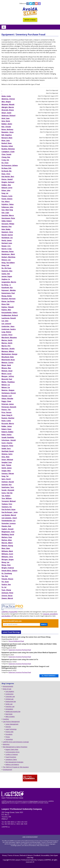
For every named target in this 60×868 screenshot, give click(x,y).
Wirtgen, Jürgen (8, 560)
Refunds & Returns (26, 855)
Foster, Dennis (7, 199)
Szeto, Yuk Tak (7, 493)
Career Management (12, 724)
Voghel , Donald (7, 529)
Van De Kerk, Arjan (8, 510)
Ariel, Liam (6, 118)
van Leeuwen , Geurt (9, 518)
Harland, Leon (7, 243)
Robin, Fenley (7, 435)
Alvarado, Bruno (8, 110)
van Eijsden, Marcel (9, 515)
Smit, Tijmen (6, 465)
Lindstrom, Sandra (9, 329)
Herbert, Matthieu (8, 257)
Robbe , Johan (7, 426)
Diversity (8, 727)
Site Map (30, 858)
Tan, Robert (6, 496)
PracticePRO (13, 612)
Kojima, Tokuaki (8, 307)
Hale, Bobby (6, 229)
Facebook (28, 4)
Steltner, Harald (8, 482)
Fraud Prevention (11, 757)
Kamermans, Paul (8, 293)
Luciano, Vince (7, 335)
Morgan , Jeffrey (8, 376)
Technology (9, 739)
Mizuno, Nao (6, 368)
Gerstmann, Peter (8, 218)
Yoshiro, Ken (6, 585)
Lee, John (5, 321)
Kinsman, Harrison (9, 299)
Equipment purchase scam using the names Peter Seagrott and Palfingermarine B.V (25, 667)
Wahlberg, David (8, 535)
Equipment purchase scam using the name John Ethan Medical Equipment (29, 653)
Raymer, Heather (8, 418)
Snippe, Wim (6, 471)
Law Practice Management (11, 722)
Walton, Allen (7, 540)
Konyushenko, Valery (9, 313)
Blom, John (6, 141)
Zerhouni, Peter (7, 593)
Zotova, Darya (7, 596)
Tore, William (7, 498)
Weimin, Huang (7, 546)
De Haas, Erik (6, 168)
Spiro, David (6, 479)
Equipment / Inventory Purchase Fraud (20, 650)
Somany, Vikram (8, 474)
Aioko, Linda (6, 96)
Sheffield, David (8, 451)
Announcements (8, 686)
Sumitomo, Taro (8, 487)
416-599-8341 (9, 824)
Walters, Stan (7, 537)
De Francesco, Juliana (10, 165)
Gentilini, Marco (8, 215)
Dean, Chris (6, 174)
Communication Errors (12, 752)
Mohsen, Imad (7, 371)
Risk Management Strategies (14, 762)
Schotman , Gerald (9, 440)
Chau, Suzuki (6, 154)
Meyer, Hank (6, 365)
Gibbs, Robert (7, 221)
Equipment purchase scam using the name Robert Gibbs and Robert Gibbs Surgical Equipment (29, 645)
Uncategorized (7, 770)
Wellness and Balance (12, 764)
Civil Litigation (10, 691)
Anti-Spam (54, 855)
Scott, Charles (7, 443)
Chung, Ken (6, 157)
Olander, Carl (7, 396)
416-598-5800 (9, 822)
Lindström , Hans (8, 326)
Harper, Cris (6, 246)
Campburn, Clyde (8, 152)
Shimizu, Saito (7, 454)
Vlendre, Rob (6, 526)
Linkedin (34, 4)
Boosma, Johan (7, 146)
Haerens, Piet (7, 227)
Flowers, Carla (7, 196)
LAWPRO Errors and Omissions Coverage (16, 742)
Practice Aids (9, 732)
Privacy (8, 737)
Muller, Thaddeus (8, 382)
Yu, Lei (4, 587)
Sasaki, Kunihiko (8, 437)
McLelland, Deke (8, 357)
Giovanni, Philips (8, 224)
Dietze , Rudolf (7, 179)
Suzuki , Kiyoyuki (8, 490)
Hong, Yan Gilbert (8, 263)
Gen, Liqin (5, 213)
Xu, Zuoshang (7, 573)
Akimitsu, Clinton (8, 99)
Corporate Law (10, 696)
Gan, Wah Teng (7, 210)
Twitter (31, 4)
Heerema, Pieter (8, 252)
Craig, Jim (5, 160)
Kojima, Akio (6, 310)
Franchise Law (10, 706)
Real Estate (9, 714)
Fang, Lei (5, 193)
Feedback (37, 855)
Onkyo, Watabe (7, 399)
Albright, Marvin (8, 107)
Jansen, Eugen (7, 276)
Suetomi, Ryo (7, 485)
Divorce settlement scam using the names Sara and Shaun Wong (26, 637)
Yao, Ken (5, 576)
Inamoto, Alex (7, 271)
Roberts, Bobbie (7, 432)
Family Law (9, 704)
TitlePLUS (4, 803)
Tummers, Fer (7, 507)
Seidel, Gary (6, 449)
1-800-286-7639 (22, 824)
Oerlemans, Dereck (9, 393)
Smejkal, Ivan (7, 462)
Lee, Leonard (6, 324)
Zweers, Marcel (7, 598)
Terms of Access (14, 855)
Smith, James (7, 468)
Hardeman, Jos (7, 238)
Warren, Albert (7, 543)
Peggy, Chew (6, 401)
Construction (9, 694)
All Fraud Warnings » (49, 676)
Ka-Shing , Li (6, 285)
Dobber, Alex (6, 185)
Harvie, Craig (7, 249)
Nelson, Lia (6, 385)
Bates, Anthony (7, 129)
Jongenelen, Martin (9, 282)
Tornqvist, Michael (9, 501)
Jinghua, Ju (6, 279)
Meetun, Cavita (7, 363)
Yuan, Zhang (6, 590)
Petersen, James (8, 404)
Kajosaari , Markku (9, 290)
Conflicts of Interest (12, 754)
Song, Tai (5, 476)
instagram (39, 4)
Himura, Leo (6, 260)
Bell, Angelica (7, 135)
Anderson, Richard (8, 116)
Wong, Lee (5, 562)
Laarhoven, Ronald (9, 318)
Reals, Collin (6, 421)
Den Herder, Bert (8, 177)
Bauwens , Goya (8, 132)
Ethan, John (6, 190)
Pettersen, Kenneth (9, 407)
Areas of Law (7, 689)
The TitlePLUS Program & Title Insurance (16, 767)
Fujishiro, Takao (8, 204)
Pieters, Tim (6, 410)
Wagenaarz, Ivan (8, 532)
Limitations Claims (11, 759)
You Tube (36, 4)
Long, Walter (6, 332)
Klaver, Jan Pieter (8, 301)
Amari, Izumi (6, 113)
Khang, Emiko (7, 296)
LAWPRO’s (5, 612)
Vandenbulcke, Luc (8, 521)
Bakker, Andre (7, 124)
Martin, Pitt (6, 346)
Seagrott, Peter (7, 446)
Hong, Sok (5, 265)
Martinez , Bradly (8, 349)
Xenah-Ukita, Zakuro (9, 571)
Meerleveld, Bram (8, 360)
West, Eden (6, 548)
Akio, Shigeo (6, 102)
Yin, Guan (5, 582)
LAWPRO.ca (6, 827)
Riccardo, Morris (8, 424)
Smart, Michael (7, 460)
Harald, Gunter (7, 235)
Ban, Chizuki (6, 127)
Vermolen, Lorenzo (9, 523)
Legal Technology (11, 729)
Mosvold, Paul (7, 379)
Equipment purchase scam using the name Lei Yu (20, 659)
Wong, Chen (6, 565)
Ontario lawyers (34, 801)
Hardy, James (7, 240)
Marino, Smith (7, 340)
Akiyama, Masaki (8, 104)
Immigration (9, 709)
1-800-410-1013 (22, 822)
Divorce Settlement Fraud (16, 641)
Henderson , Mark (8, 254)
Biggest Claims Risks (12, 749)
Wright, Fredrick (8, 568)
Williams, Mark (7, 551)
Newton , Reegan (8, 390)
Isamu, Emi (6, 274)
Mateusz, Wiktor (8, 351)
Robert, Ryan (6, 429)
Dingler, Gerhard (8, 182)
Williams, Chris (7, 557)
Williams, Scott (7, 554)
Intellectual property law (13, 712)
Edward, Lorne (7, 188)
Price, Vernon (7, 412)
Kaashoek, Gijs (7, 288)
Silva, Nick (5, 457)
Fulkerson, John (7, 207)
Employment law (11, 701)
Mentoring (6, 744)
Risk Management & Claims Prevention (15, 747)
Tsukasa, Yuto (7, 504)
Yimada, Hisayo (7, 579)
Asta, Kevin (6, 121)
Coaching (6, 719)
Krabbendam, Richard (10, 315)
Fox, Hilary (6, 202)
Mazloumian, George (9, 354)
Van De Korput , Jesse (10, 512)
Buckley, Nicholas (8, 149)
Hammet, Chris (7, 232)
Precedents (9, 734)
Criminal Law (9, 699)
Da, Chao (5, 163)
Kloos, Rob (5, 304)
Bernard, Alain (7, 138)
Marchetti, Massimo (9, 338)
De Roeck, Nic (7, 171)
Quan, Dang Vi (7, 415)
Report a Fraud (30, 20)
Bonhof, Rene (7, 143)
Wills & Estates (10, 717)
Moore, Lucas (7, 374)
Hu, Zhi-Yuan (6, 268)
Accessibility (45, 855)
